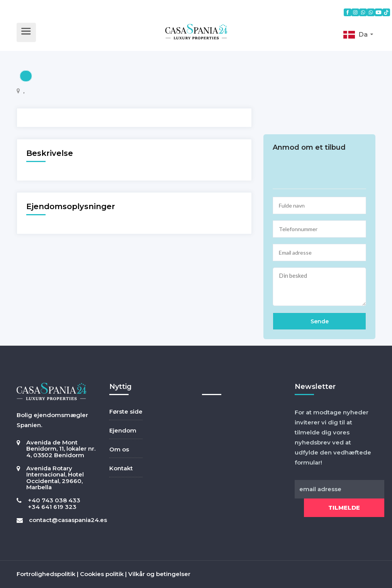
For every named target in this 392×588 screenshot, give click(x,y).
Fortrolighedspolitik (46, 574)
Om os (119, 449)
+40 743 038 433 (54, 500)
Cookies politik (102, 574)
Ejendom (123, 430)
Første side (126, 411)
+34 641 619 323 (52, 507)
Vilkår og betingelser (159, 574)
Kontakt (121, 468)
